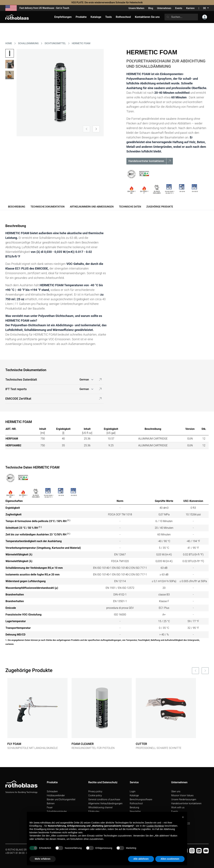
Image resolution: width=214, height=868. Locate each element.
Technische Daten (130, 207)
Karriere (190, 8)
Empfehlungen (63, 17)
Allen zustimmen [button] (170, 859)
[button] (183, 817)
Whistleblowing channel (100, 807)
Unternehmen (164, 8)
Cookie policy (95, 795)
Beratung (134, 807)
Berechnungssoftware (141, 799)
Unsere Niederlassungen (184, 799)
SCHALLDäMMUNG (28, 43)
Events (179, 8)
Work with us (178, 807)
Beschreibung (17, 207)
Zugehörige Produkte (160, 207)
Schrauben (52, 791)
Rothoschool (136, 803)
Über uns (176, 791)
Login (133, 791)
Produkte (81, 17)
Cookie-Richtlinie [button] (155, 826)
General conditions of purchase (104, 799)
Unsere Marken (136, 8)
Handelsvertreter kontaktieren (186, 803)
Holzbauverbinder (56, 795)
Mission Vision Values (182, 795)
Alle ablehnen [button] (141, 859)
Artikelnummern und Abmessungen (92, 207)
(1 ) (69, 520)
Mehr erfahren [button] (43, 859)
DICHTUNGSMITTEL (55, 43)
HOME (9, 43)
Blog (151, 8)
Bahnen (51, 803)
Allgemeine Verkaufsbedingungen (105, 803)
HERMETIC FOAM (81, 43)
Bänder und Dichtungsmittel (61, 799)
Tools (108, 17)
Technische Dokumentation (47, 207)
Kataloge (134, 795)
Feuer (50, 807)
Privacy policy (95, 791)
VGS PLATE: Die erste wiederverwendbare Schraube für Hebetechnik (107, 3)
